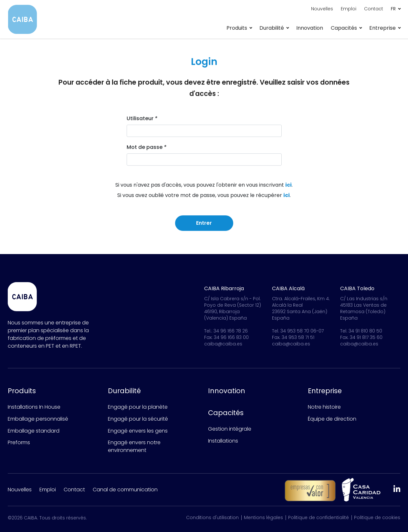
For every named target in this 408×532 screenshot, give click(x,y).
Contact (374, 9)
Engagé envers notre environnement (134, 446)
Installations (223, 441)
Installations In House (34, 407)
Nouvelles (322, 9)
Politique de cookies (377, 517)
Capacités (226, 413)
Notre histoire (324, 407)
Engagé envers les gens (138, 431)
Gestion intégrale (230, 429)
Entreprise (325, 391)
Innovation (310, 28)
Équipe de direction (332, 419)
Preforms (19, 442)
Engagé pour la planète (138, 407)
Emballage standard (34, 431)
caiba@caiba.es (223, 344)
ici (288, 185)
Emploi (349, 9)
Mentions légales (263, 517)
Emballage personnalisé (38, 419)
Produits (22, 391)
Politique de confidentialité (319, 517)
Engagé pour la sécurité (138, 419)
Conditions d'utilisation (212, 517)
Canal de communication (125, 490)
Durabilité (124, 391)
